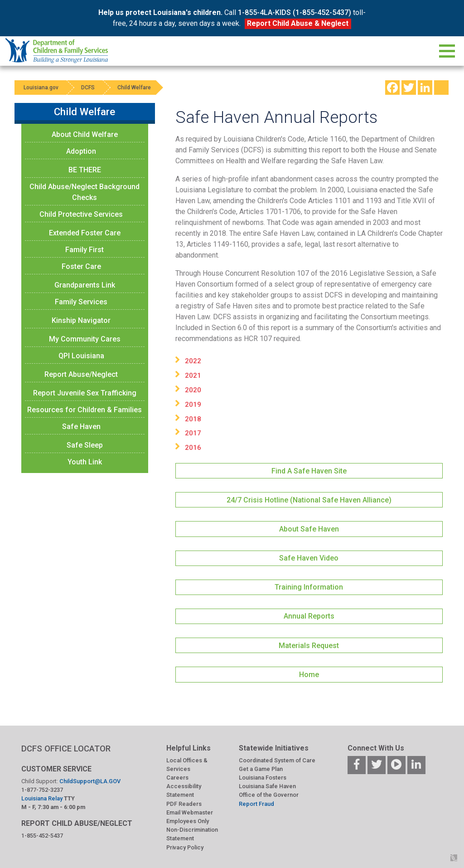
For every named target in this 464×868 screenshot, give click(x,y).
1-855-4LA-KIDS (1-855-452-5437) (295, 12)
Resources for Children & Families (85, 410)
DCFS (88, 88)
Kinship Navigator (81, 320)
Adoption (81, 151)
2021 (193, 375)
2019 (193, 405)
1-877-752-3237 (42, 790)
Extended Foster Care (85, 233)
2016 (193, 448)
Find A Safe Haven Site (309, 471)
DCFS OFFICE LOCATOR (66, 749)
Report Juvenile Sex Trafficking (85, 393)
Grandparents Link (85, 285)
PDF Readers (184, 804)
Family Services (81, 302)
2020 (193, 390)
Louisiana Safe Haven (267, 786)
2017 (193, 433)
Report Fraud (256, 804)
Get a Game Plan (261, 769)
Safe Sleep (85, 445)
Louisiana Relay (43, 798)
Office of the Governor (269, 795)
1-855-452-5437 (42, 836)
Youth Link (85, 462)
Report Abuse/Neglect (81, 374)
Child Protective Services (81, 214)
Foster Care (81, 266)
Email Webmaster (190, 812)
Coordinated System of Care (277, 760)
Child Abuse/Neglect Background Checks (85, 192)
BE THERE (85, 170)
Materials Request (309, 646)
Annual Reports (309, 616)
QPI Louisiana (81, 356)
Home (309, 675)
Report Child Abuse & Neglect (298, 23)
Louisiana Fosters (263, 778)
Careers (177, 778)
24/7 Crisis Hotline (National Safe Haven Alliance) (309, 500)
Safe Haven (81, 427)
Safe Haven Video (309, 558)
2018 (193, 419)
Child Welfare (134, 88)
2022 (193, 361)
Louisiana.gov (41, 88)
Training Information (309, 587)
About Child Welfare (85, 134)
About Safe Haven (309, 529)
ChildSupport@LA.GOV (90, 781)
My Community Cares (85, 339)
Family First (85, 250)
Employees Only (188, 821)
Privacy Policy (185, 847)
